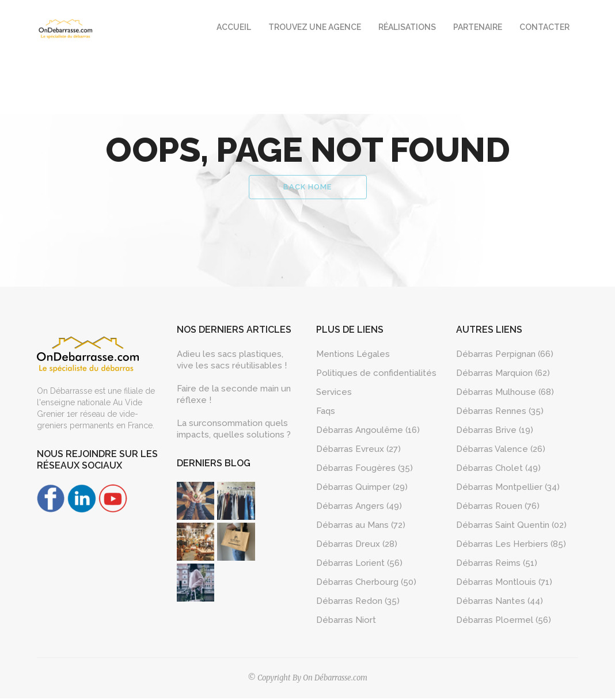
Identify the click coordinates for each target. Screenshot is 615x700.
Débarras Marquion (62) (503, 375)
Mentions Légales (353, 356)
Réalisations (407, 27)
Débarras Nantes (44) (500, 603)
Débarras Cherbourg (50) (366, 584)
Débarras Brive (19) (495, 432)
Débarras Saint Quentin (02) (511, 527)
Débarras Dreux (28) (357, 546)
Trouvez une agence (315, 27)
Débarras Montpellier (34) (508, 489)
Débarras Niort (346, 622)
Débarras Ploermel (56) (504, 622)
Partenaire (478, 27)
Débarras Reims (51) (497, 565)
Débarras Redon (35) (358, 603)
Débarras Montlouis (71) (504, 584)
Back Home (307, 189)
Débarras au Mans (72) (361, 527)
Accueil (234, 27)
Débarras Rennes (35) (500, 413)
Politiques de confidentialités (376, 375)
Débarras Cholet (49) (498, 470)
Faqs (326, 413)
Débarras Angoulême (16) (368, 432)
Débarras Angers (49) (359, 508)
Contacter (544, 27)
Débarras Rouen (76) (498, 508)
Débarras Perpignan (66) (505, 356)
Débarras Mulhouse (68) (505, 394)
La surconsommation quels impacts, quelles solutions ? (234, 431)
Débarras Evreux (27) (358, 451)
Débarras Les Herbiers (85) (511, 546)
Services (334, 394)
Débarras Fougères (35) (365, 470)
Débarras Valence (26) (501, 451)
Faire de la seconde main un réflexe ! (234, 396)
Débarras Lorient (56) (359, 565)
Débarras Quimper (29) (362, 489)
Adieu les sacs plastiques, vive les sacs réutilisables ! (232, 362)
